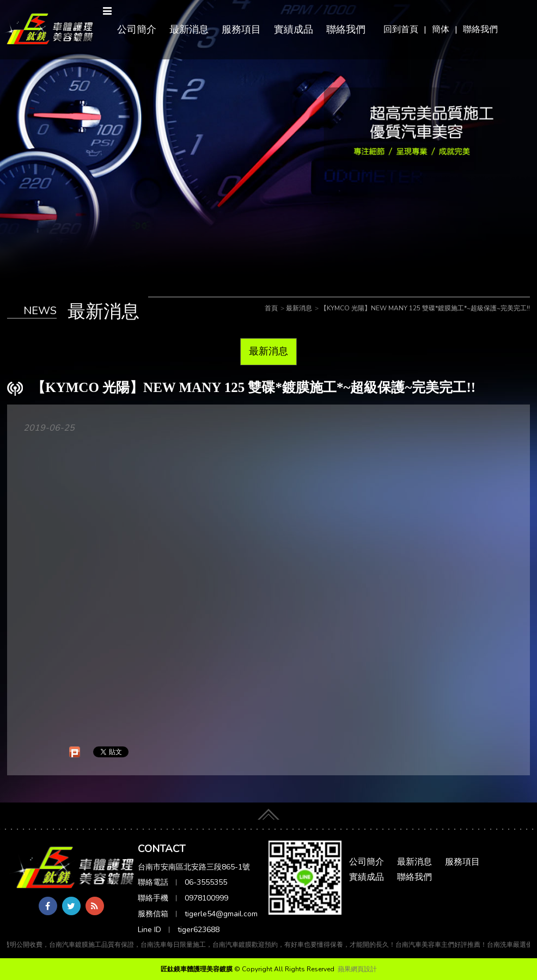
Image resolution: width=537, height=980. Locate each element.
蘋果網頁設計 (357, 969)
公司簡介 (137, 29)
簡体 (441, 29)
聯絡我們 (480, 29)
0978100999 (206, 898)
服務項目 (241, 29)
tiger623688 (199, 930)
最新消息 (189, 29)
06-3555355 (206, 882)
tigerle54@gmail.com (221, 914)
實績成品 (294, 29)
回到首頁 (401, 29)
